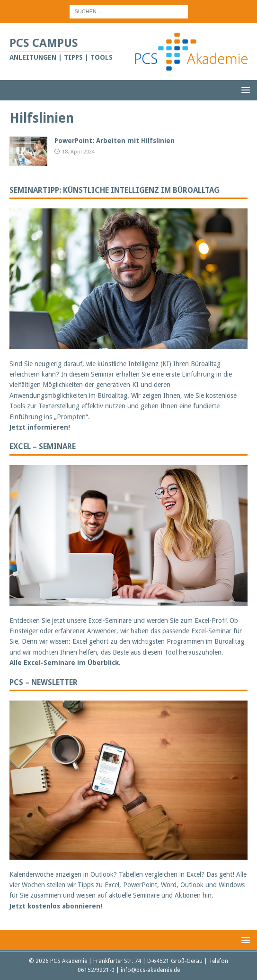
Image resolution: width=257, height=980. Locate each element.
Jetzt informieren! (40, 427)
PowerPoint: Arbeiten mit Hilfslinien (115, 141)
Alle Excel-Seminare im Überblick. (65, 663)
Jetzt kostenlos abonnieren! (56, 906)
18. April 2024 (78, 152)
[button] (244, 90)
